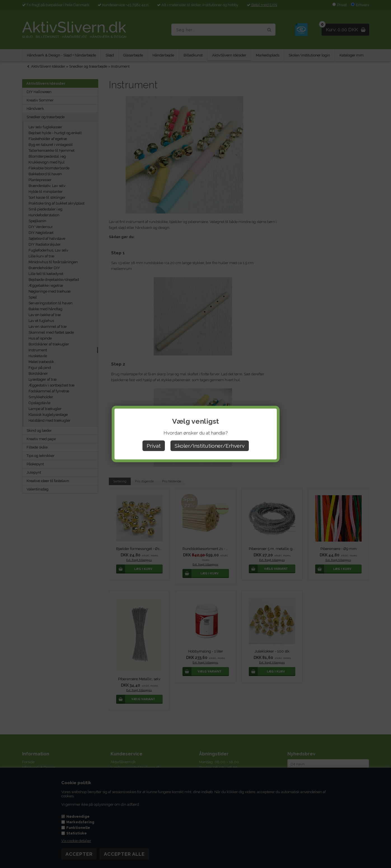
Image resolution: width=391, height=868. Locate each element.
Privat (154, 446)
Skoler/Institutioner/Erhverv (210, 446)
